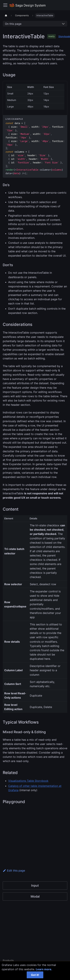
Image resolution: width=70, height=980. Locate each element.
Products (8, 960)
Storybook (64, 36)
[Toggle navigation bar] (5, 5)
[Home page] (6, 16)
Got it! (35, 975)
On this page (13, 24)
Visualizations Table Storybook (28, 781)
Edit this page (14, 871)
